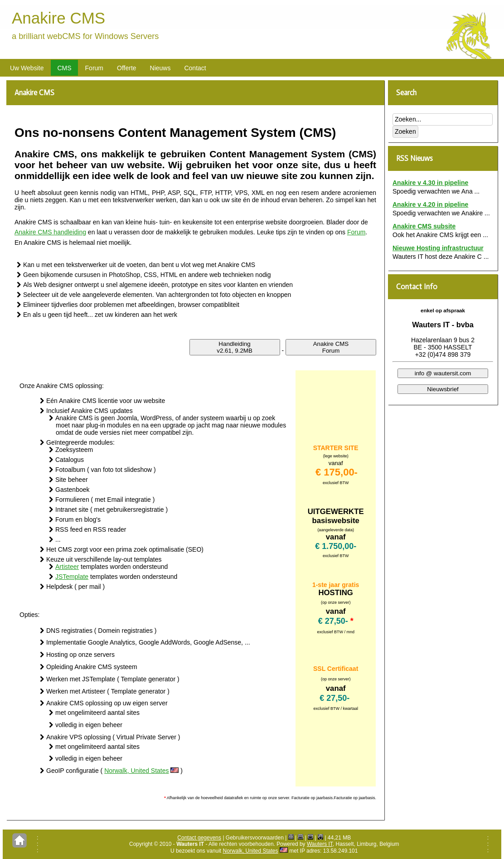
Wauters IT (320, 844)
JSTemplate (72, 577)
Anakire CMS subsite (424, 226)
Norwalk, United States (136, 771)
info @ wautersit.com (443, 373)
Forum (94, 68)
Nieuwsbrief (443, 389)
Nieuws (160, 68)
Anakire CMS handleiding (50, 232)
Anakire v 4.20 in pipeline (430, 204)
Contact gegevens (199, 838)
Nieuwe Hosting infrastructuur (438, 248)
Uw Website (27, 68)
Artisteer (67, 567)
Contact (195, 68)
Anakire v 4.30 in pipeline (430, 183)
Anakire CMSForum (331, 347)
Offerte (127, 68)
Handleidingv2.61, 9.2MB (235, 347)
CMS (64, 68)
